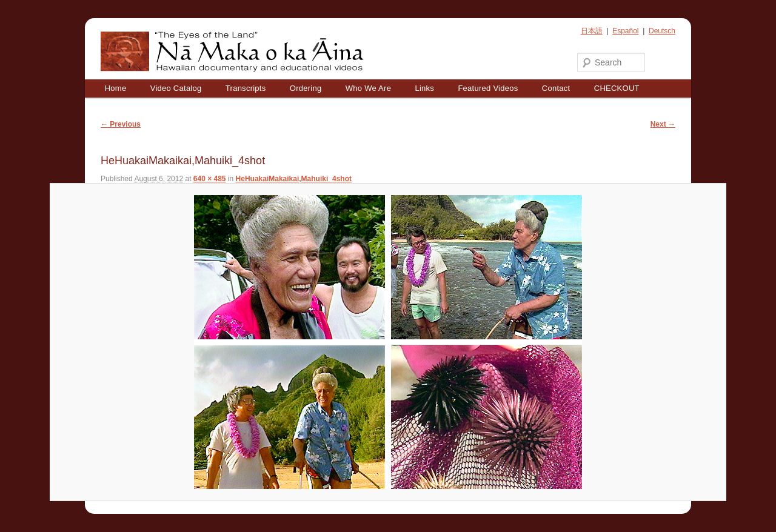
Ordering (306, 88)
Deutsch (662, 31)
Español (625, 31)
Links (424, 88)
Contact (556, 88)
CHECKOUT (617, 88)
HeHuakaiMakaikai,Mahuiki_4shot (294, 179)
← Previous (121, 124)
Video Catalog (176, 88)
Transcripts (246, 88)
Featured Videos (488, 88)
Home (116, 88)
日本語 (592, 31)
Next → (663, 124)
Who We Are (368, 88)
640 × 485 (210, 179)
